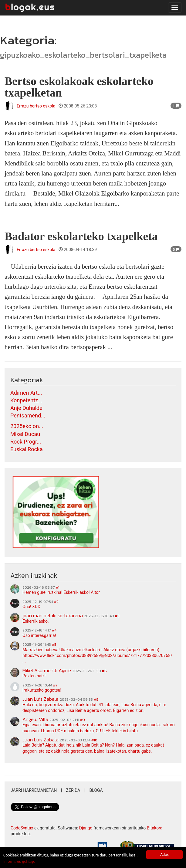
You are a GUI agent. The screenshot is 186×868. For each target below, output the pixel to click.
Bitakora (155, 828)
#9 (83, 720)
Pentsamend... (28, 415)
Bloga (96, 790)
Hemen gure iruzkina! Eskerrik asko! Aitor (61, 592)
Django (86, 828)
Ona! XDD (31, 607)
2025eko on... (27, 426)
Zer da (73, 790)
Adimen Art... (26, 393)
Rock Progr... (26, 442)
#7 (55, 685)
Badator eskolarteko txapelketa (81, 236)
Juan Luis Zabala (41, 699)
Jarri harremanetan (34, 790)
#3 (117, 616)
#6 (104, 671)
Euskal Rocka (27, 449)
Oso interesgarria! (39, 635)
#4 (54, 630)
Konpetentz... (26, 400)
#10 (94, 740)
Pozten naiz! (34, 676)
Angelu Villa (35, 719)
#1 (58, 587)
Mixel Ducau (25, 434)
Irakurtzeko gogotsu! (42, 690)
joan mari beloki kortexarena (53, 615)
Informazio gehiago (19, 861)
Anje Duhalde (26, 408)
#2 (56, 602)
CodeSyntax (22, 828)
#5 (54, 645)
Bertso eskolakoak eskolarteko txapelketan (79, 87)
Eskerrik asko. (36, 621)
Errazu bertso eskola (36, 106)
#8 (96, 700)
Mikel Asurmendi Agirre (47, 670)
